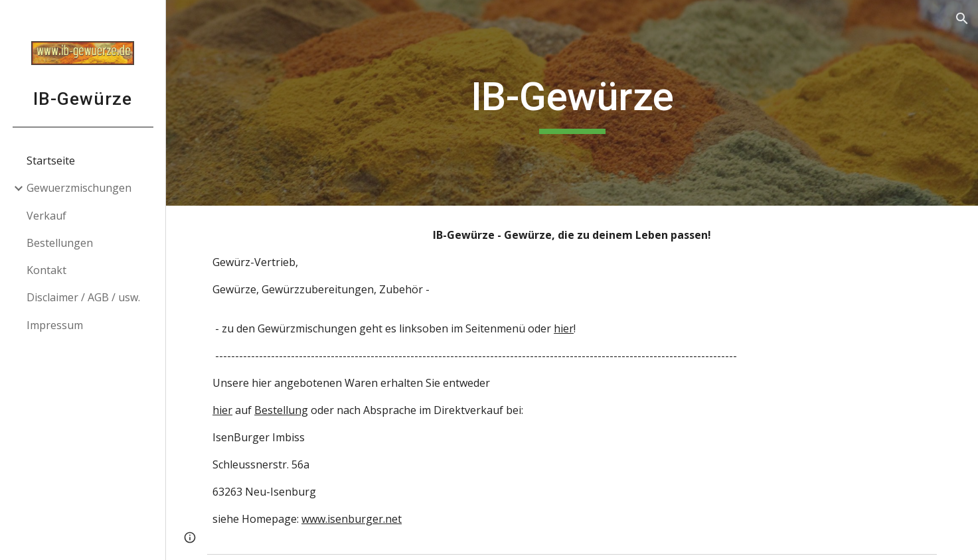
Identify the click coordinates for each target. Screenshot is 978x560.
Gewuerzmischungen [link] (79, 188)
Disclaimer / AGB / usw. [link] (83, 297)
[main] (572, 103)
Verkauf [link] (46, 216)
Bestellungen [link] (60, 243)
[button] (962, 19)
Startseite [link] (51, 161)
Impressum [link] (55, 325)
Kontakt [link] (46, 270)
